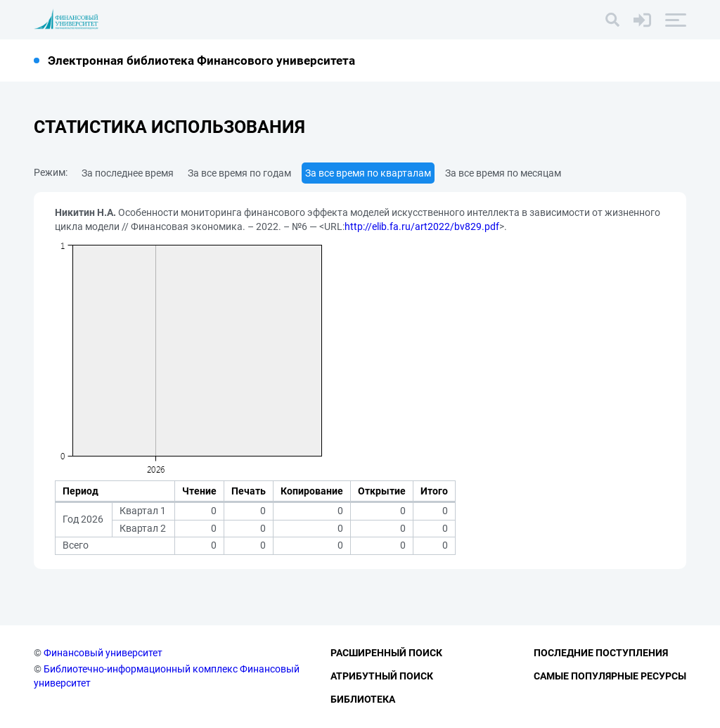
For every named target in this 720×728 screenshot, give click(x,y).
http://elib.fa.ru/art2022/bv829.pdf (422, 226)
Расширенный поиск (386, 653)
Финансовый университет (103, 653)
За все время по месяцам (503, 173)
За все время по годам (239, 173)
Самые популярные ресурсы (610, 676)
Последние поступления (601, 653)
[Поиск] (612, 20)
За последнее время (128, 173)
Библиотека (363, 699)
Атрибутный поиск (382, 676)
